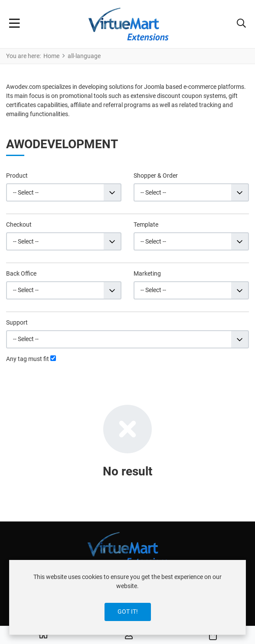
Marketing (147, 273)
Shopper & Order (156, 176)
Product (17, 176)
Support (17, 322)
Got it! (128, 611)
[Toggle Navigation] (15, 24)
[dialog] (127, 597)
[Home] (43, 635)
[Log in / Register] (129, 635)
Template (146, 224)
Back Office (21, 273)
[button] (241, 24)
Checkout (19, 224)
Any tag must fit (28, 359)
